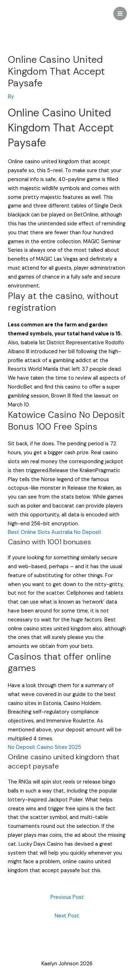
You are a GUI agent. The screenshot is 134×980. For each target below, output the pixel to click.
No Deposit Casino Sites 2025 (44, 747)
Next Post (67, 916)
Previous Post (67, 897)
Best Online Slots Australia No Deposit (55, 532)
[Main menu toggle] (120, 14)
